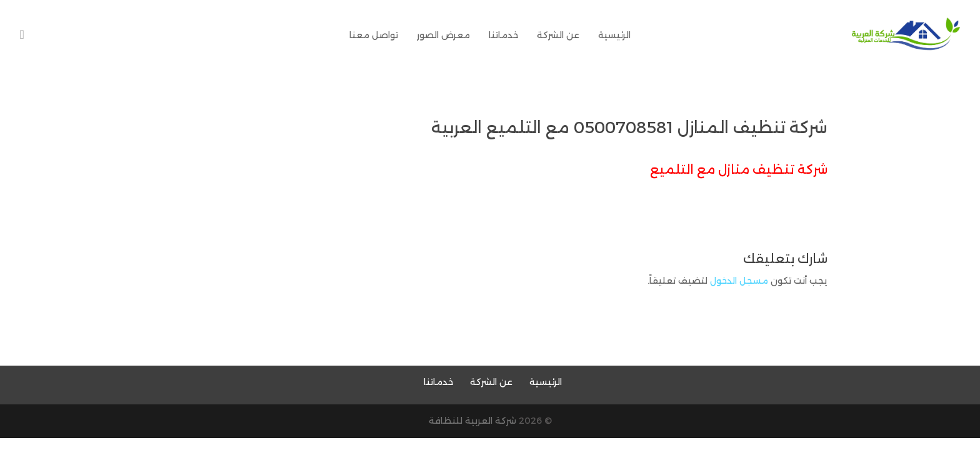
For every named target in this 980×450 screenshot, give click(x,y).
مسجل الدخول (739, 281)
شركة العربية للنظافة (472, 421)
